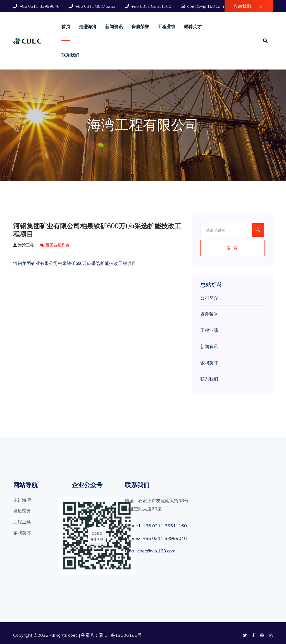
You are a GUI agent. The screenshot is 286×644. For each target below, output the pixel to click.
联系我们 (70, 55)
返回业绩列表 (55, 245)
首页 (66, 27)
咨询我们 (248, 6)
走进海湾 (88, 27)
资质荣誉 (140, 27)
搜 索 (232, 248)
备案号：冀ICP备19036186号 (111, 635)
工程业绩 (166, 27)
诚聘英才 (193, 27)
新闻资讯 (114, 27)
